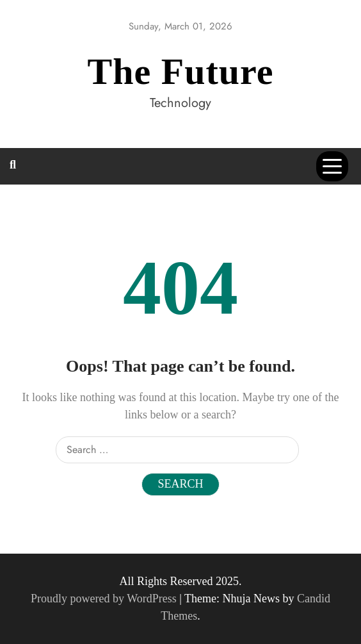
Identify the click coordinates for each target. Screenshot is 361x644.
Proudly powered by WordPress (105, 599)
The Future (181, 71)
